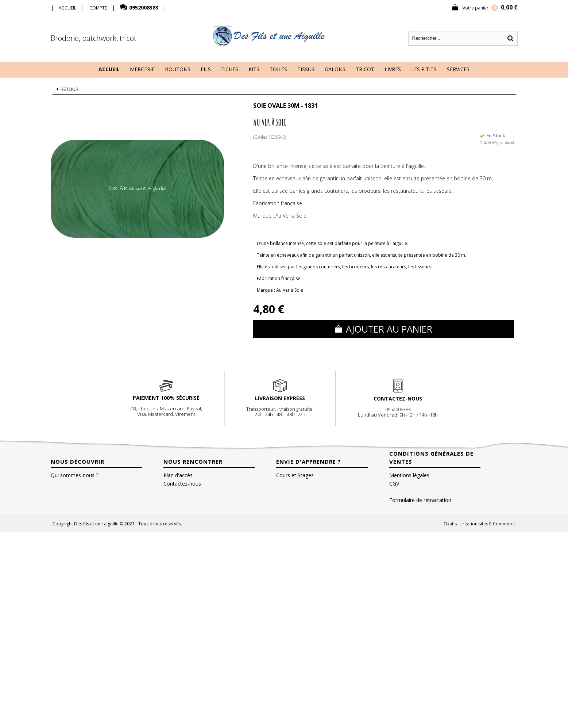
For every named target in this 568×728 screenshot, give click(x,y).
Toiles (278, 69)
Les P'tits (424, 69)
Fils (206, 69)
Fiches (230, 69)
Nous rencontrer (193, 461)
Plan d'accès (178, 475)
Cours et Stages (295, 475)
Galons (335, 69)
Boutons (178, 69)
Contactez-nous (182, 484)
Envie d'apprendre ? (309, 461)
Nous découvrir (78, 461)
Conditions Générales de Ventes (431, 457)
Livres (393, 69)
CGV (394, 484)
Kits (254, 69)
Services (458, 69)
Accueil (109, 69)
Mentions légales (409, 475)
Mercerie (142, 69)
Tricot (365, 69)
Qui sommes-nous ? (74, 475)
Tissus (306, 69)
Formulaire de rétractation (420, 500)
